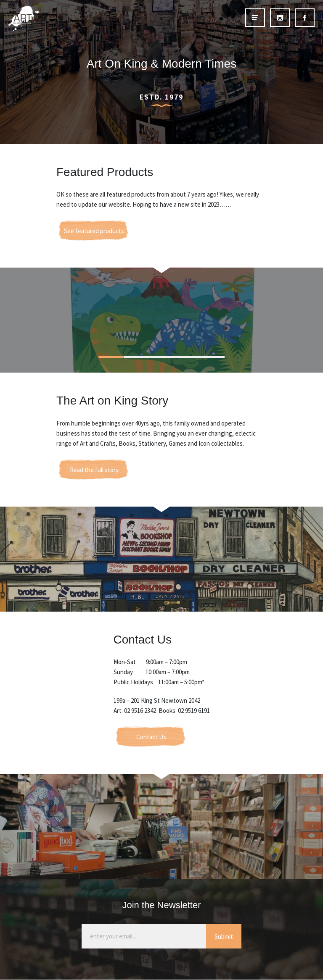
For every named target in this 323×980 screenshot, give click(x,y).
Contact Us (151, 737)
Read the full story (94, 470)
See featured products (94, 231)
